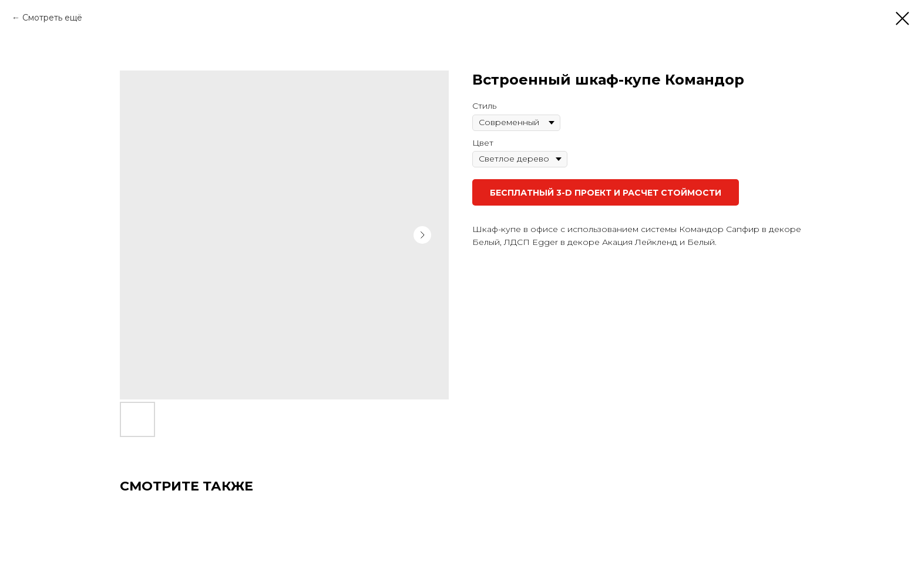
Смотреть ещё (52, 18)
